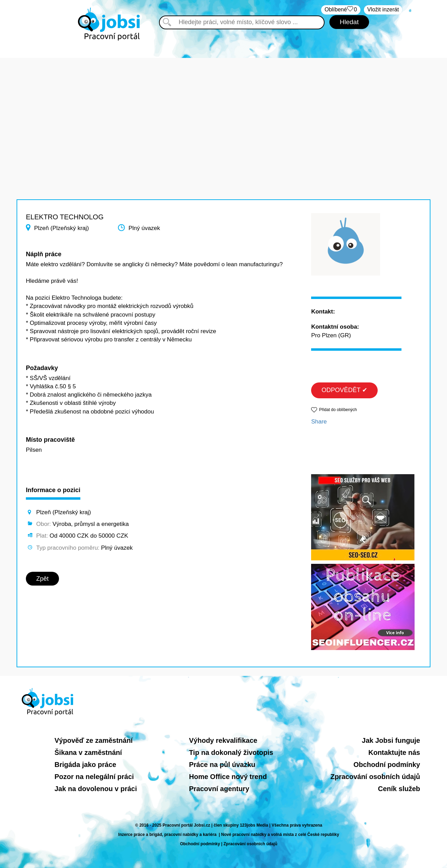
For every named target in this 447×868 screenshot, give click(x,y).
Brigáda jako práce (85, 765)
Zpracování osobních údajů (375, 777)
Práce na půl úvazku (222, 765)
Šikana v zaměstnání (88, 752)
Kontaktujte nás (394, 752)
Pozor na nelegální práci (94, 777)
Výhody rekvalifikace (223, 740)
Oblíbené (341, 10)
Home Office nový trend (228, 777)
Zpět (42, 579)
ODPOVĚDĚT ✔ (344, 390)
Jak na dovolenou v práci (96, 789)
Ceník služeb (399, 789)
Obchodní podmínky (387, 765)
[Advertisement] (223, 106)
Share (319, 422)
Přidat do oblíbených (338, 410)
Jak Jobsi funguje (391, 740)
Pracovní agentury (219, 789)
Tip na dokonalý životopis (231, 752)
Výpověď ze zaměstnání (94, 740)
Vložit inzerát (383, 9)
